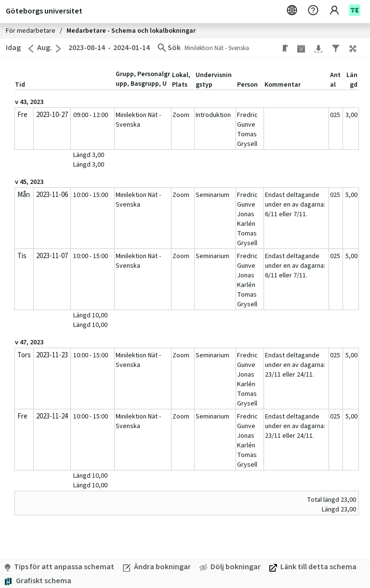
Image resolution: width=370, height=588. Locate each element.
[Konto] (339, 11)
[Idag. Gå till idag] (12, 48)
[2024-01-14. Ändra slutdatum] (132, 48)
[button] (358, 48)
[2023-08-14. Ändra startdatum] (86, 48)
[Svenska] (293, 11)
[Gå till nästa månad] (58, 49)
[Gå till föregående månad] (31, 49)
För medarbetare (31, 31)
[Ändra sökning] (169, 48)
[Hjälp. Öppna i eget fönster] (314, 11)
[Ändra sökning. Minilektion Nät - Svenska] (232, 48)
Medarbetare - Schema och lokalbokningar (131, 31)
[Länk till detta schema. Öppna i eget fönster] (313, 567)
